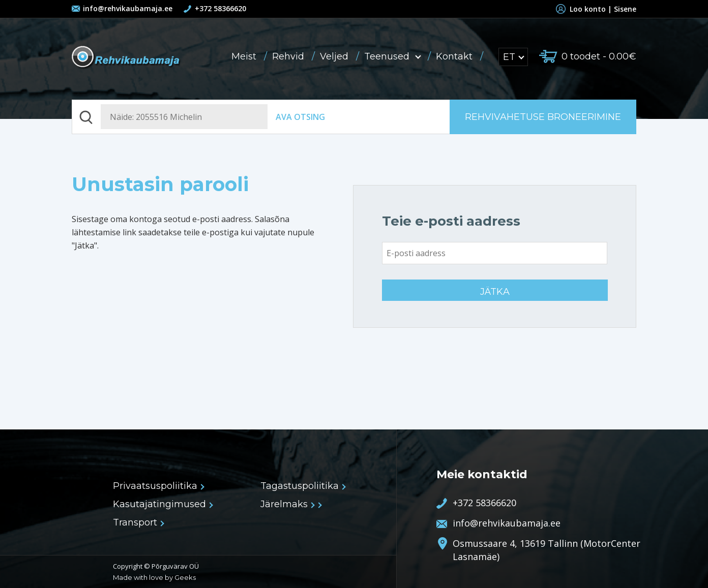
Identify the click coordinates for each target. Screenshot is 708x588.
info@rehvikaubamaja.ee (128, 8)
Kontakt (455, 56)
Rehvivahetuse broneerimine (543, 117)
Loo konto (583, 9)
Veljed (335, 56)
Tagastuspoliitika (303, 486)
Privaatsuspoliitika (158, 486)
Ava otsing (300, 117)
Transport (138, 522)
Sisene (625, 9)
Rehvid (289, 56)
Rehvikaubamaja (126, 58)
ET (513, 57)
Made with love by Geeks (154, 577)
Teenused (393, 56)
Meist (245, 56)
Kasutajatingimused (163, 504)
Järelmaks (287, 504)
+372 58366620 (220, 8)
